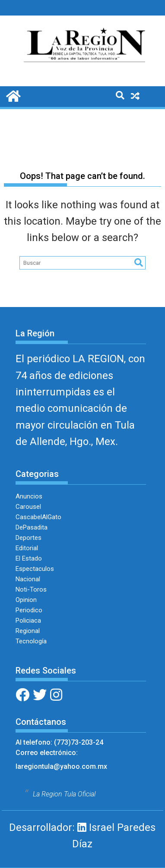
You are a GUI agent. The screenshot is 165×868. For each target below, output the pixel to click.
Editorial (27, 548)
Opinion (26, 600)
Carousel (28, 507)
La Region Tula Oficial (64, 794)
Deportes (29, 538)
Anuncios (29, 496)
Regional (28, 631)
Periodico (29, 610)
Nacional (28, 579)
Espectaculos (35, 569)
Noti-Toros (31, 589)
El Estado (29, 558)
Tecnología (31, 641)
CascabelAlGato (38, 517)
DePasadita (32, 527)
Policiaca (28, 620)
